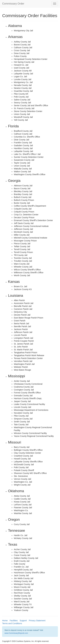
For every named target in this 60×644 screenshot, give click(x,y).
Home (5, 621)
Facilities (14, 621)
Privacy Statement (37, 621)
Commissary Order (13, 4)
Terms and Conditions (12, 623)
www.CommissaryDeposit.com (16, 633)
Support (23, 621)
